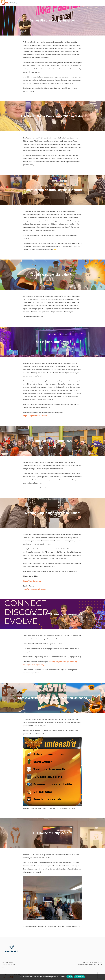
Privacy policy (79, 977)
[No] (102, 977)
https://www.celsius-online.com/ (34, 589)
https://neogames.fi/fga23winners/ (36, 416)
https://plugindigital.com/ (32, 581)
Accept (70, 977)
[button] (102, 3)
